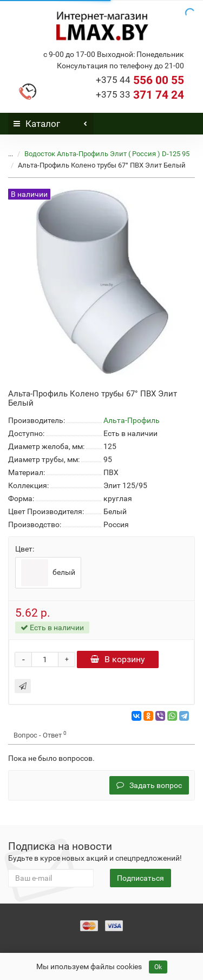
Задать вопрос (149, 785)
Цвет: (25, 549)
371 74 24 (140, 95)
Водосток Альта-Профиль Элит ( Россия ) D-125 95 (107, 154)
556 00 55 (140, 80)
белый (48, 573)
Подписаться (140, 878)
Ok (158, 967)
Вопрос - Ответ (40, 735)
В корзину (118, 659)
